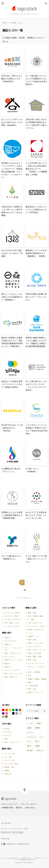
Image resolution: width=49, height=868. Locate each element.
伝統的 (29, 728)
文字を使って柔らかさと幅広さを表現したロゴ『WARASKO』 (12, 79)
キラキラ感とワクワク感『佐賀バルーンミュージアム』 (36, 559)
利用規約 (22, 860)
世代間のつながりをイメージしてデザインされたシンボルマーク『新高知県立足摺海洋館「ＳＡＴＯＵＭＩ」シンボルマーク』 (12, 170)
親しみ (37, 741)
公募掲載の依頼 (7, 808)
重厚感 (37, 728)
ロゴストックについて (10, 804)
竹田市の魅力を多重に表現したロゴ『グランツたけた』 (36, 297)
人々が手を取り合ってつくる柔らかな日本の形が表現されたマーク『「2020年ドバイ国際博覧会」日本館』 (36, 169)
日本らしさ (40, 751)
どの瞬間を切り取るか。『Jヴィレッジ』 (12, 470)
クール (42, 737)
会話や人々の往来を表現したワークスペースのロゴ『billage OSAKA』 (12, 384)
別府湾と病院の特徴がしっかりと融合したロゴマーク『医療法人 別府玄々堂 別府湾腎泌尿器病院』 (36, 342)
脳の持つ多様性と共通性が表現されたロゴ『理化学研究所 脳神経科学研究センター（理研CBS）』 (12, 342)
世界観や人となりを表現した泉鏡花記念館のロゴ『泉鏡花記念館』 (12, 515)
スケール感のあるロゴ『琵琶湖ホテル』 (11, 557)
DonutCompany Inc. (28, 862)
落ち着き (30, 751)
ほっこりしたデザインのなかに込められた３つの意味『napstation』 (12, 122)
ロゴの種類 (12, 23)
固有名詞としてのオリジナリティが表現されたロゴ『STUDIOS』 (36, 210)
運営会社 (19, 808)
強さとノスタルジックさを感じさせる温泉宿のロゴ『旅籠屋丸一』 (12, 297)
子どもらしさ (32, 737)
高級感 (37, 746)
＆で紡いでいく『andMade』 (32, 470)
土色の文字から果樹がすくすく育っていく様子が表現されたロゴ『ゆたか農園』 (12, 211)
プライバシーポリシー (29, 804)
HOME (5, 23)
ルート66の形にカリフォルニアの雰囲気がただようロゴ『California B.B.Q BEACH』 (36, 80)
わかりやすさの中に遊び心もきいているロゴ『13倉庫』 (12, 253)
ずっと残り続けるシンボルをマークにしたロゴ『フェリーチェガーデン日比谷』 (36, 386)
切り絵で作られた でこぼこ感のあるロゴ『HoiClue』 (12, 428)
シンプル (30, 723)
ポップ (29, 741)
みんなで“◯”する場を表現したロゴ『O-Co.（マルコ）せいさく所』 (36, 515)
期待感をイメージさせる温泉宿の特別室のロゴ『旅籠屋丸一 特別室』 (36, 253)
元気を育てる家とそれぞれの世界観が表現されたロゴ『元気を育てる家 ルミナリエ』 (36, 124)
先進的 (39, 723)
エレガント (31, 732)
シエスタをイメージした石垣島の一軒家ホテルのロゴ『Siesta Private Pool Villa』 (36, 429)
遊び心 (29, 746)
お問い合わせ (30, 808)
